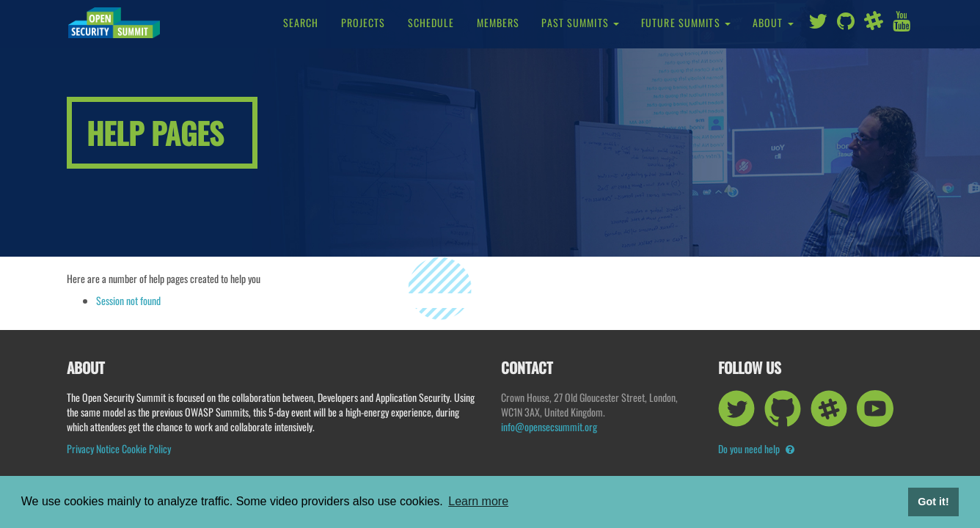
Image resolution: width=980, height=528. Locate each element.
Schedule (431, 22)
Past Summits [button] (580, 22)
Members (498, 22)
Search (301, 22)
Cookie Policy (146, 448)
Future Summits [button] (686, 22)
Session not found (128, 300)
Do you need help (756, 448)
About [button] (773, 22)
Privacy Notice (93, 448)
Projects (363, 22)
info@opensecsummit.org (549, 426)
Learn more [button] (478, 501)
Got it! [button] (933, 502)
